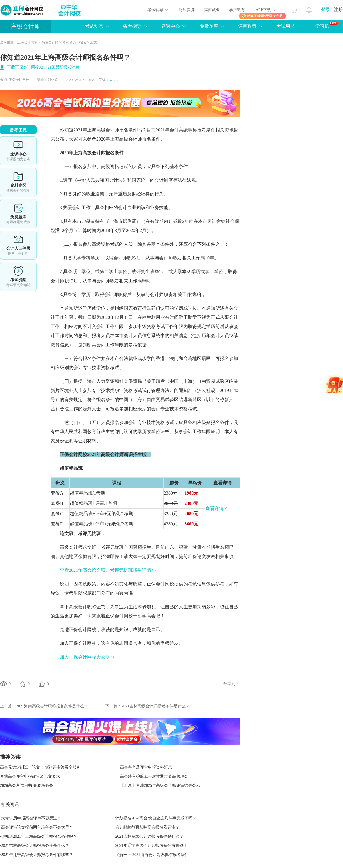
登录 (326, 10)
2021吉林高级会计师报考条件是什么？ (155, 706)
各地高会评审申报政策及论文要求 (30, 776)
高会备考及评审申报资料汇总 (146, 767)
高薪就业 (212, 10)
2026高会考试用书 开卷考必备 (27, 786)
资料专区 (18, 182)
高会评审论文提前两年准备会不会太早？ (37, 827)
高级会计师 (25, 26)
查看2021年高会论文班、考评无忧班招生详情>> (108, 570)
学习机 (327, 25)
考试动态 (94, 26)
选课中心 (171, 26)
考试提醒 (18, 277)
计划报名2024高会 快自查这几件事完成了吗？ (156, 818)
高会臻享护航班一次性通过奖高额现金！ (156, 776)
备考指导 (132, 26)
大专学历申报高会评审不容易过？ (31, 818)
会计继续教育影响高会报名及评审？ (147, 827)
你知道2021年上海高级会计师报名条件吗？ (39, 836)
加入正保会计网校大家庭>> (87, 657)
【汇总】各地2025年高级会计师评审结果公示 (160, 786)
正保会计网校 (27, 42)
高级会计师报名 (135, 139)
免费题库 (209, 26)
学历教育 (237, 10)
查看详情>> (217, 508)
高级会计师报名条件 (117, 130)
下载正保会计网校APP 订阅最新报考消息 (43, 67)
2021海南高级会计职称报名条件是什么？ (52, 706)
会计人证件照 (18, 245)
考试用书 (286, 26)
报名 (83, 42)
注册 (338, 10)
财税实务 (187, 10)
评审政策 (247, 26)
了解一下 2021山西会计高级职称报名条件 (152, 855)
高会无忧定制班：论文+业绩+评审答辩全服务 (40, 767)
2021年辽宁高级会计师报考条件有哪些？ (151, 846)
